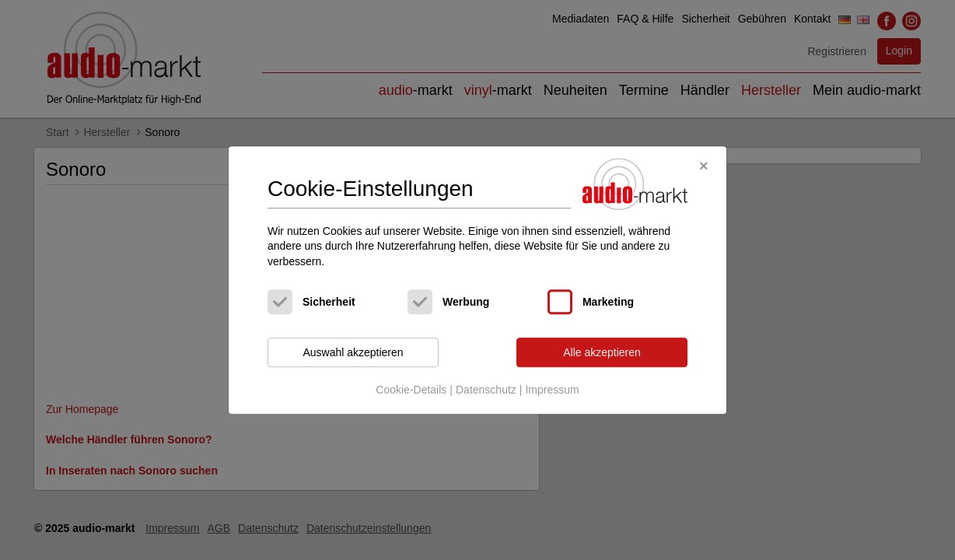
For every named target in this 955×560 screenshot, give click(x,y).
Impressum (552, 390)
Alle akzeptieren (602, 352)
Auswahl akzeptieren (353, 352)
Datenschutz (486, 390)
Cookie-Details (411, 390)
